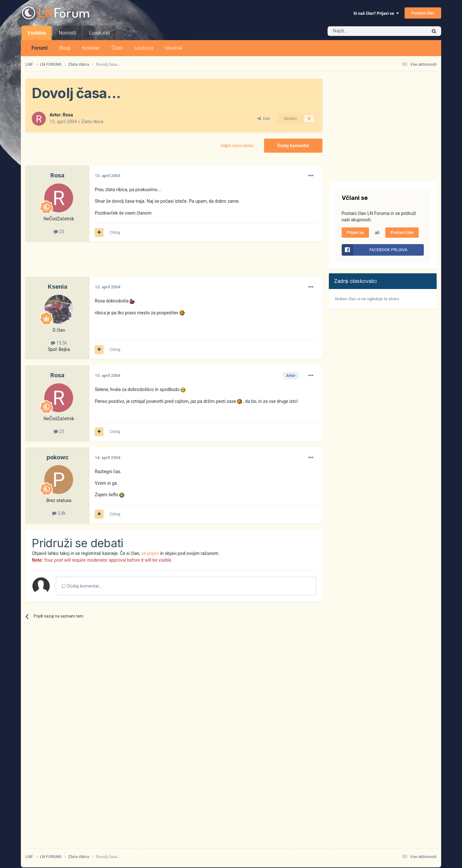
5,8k (59, 513)
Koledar (91, 48)
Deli (264, 119)
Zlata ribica (92, 122)
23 (59, 232)
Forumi (40, 48)
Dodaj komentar (293, 146)
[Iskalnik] (364, 31)
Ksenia (58, 287)
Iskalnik (174, 48)
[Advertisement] (142, 262)
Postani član (423, 13)
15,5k (59, 343)
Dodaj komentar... (82, 586)
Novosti (68, 33)
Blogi (65, 48)
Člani (117, 48)
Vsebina (37, 35)
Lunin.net (99, 33)
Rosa (68, 115)
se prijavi (150, 553)
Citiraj (115, 232)
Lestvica (144, 48)
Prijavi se (355, 232)
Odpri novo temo (237, 146)
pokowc (58, 457)
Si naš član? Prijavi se (376, 13)
